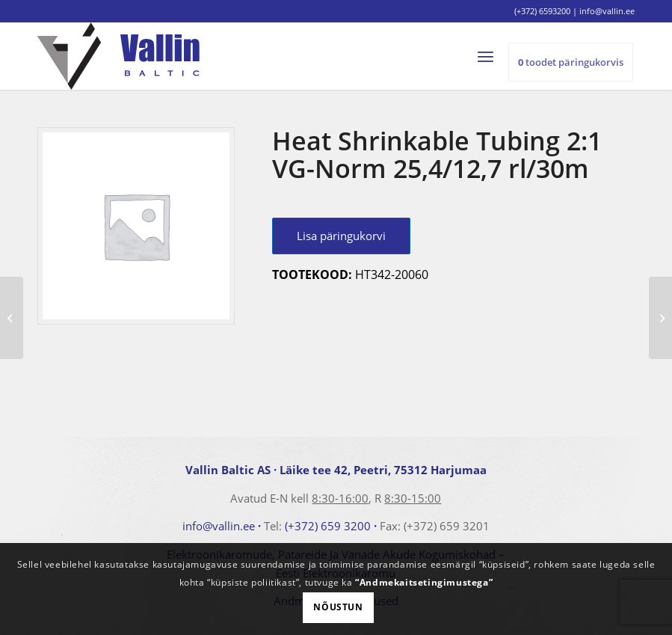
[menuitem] (492, 56)
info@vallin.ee (219, 526)
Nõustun (338, 607)
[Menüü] (492, 56)
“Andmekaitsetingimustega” (424, 582)
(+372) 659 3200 (328, 526)
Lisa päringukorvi (341, 236)
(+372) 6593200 (542, 11)
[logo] (118, 56)
